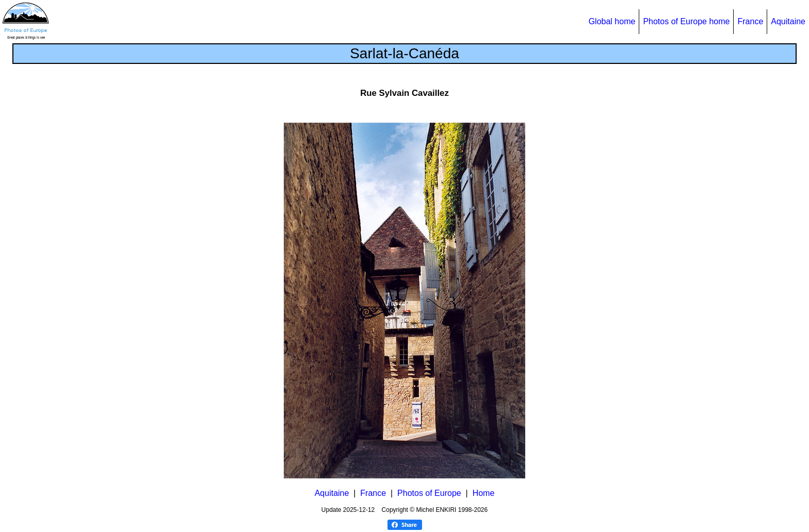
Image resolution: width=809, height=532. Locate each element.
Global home (612, 21)
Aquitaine (788, 21)
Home (484, 493)
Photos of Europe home (686, 21)
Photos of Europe (429, 493)
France (750, 21)
